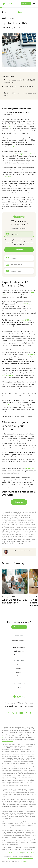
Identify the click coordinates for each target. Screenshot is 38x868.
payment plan (29, 468)
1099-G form (27, 304)
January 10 (8, 177)
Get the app (26, 3)
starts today (19, 644)
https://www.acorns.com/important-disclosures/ (20, 858)
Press (19, 676)
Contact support (19, 627)
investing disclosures (7, 741)
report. (12, 147)
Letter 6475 (31, 354)
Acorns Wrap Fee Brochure (9, 853)
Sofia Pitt (5, 28)
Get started (19, 250)
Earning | (14, 12)
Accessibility (24, 861)
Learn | (7, 12)
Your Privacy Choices (26, 706)
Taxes (20, 12)
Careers (19, 672)
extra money (19, 648)
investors (19, 651)
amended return (8, 405)
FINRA (4, 738)
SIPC (7, 738)
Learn (19, 687)
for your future (19, 640)
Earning (5, 18)
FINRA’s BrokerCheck (28, 853)
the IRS (10, 126)
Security (19, 669)
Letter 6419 (25, 320)
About (19, 665)
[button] (30, 713)
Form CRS (19, 853)
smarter (19, 655)
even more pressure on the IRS (24, 154)
